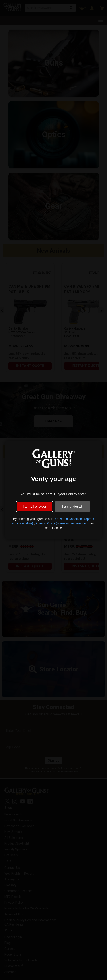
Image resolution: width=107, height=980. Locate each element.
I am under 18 (73, 506)
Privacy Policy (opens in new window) (62, 523)
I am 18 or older (34, 506)
